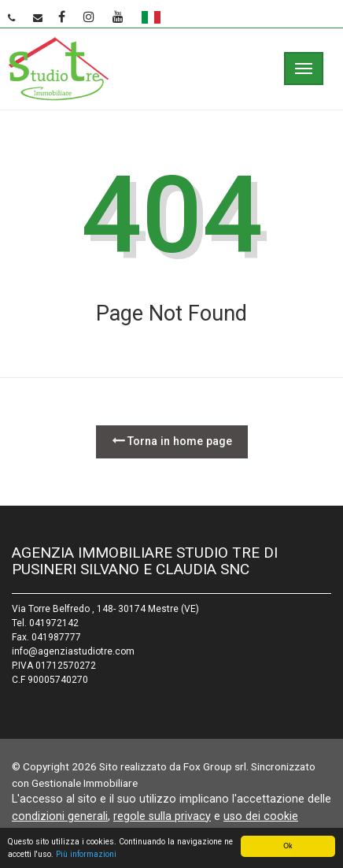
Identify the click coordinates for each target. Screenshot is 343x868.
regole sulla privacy (162, 816)
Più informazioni (86, 855)
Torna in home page (172, 441)
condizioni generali (60, 816)
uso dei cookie (261, 816)
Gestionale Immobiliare (85, 783)
